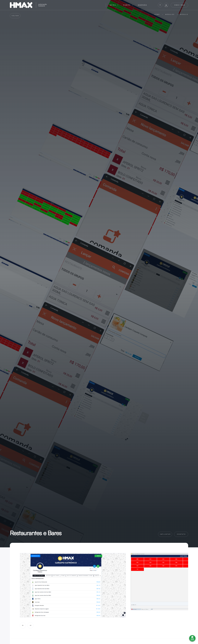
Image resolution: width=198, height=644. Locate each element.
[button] (114, 5)
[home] (56, 5)
